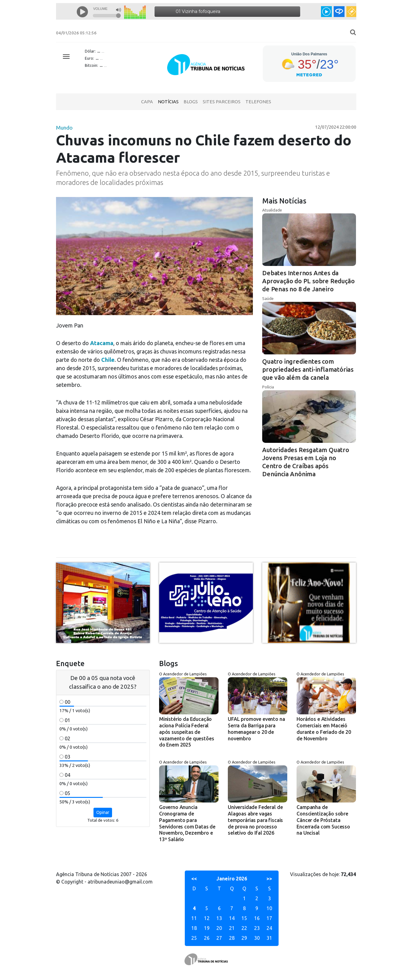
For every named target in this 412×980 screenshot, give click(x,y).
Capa (147, 102)
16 (257, 918)
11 (194, 918)
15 (244, 918)
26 (207, 938)
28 (232, 938)
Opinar (103, 812)
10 (269, 908)
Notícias (168, 102)
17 (269, 918)
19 (207, 928)
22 (244, 928)
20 (219, 928)
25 (194, 938)
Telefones (258, 102)
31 (269, 938)
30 (257, 938)
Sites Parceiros (222, 102)
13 (219, 918)
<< (194, 879)
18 (194, 928)
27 (219, 938)
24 (269, 928)
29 (244, 938)
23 (257, 928)
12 (207, 918)
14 (232, 918)
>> (269, 879)
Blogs (191, 102)
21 (232, 928)
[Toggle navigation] (66, 57)
